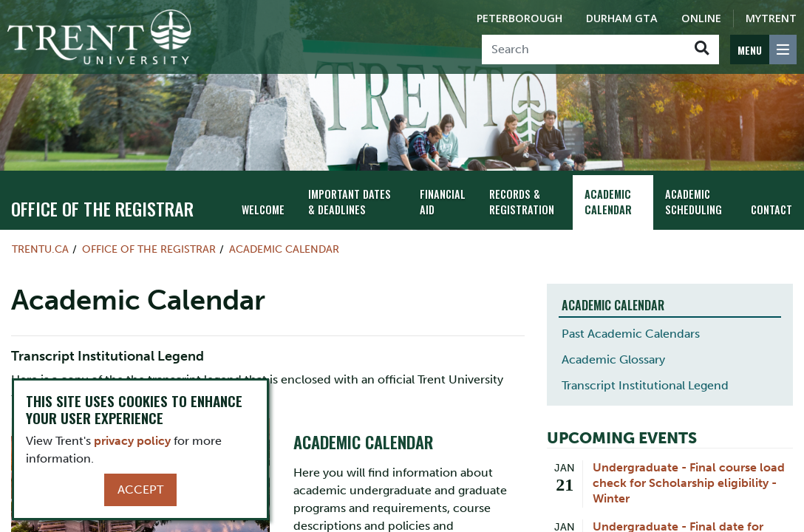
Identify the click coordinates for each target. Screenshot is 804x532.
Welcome (263, 209)
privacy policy (132, 441)
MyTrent (771, 18)
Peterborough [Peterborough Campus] (519, 18)
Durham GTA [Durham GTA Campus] (622, 18)
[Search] (583, 50)
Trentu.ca (40, 249)
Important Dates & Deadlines (350, 202)
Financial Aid (443, 202)
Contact (771, 209)
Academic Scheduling (694, 202)
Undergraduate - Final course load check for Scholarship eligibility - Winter (689, 483)
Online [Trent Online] (701, 18)
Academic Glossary (613, 359)
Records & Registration (522, 202)
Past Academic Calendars (631, 334)
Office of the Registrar (102, 208)
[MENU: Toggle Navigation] (763, 50)
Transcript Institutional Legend (645, 385)
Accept (140, 490)
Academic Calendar (608, 202)
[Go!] (702, 50)
